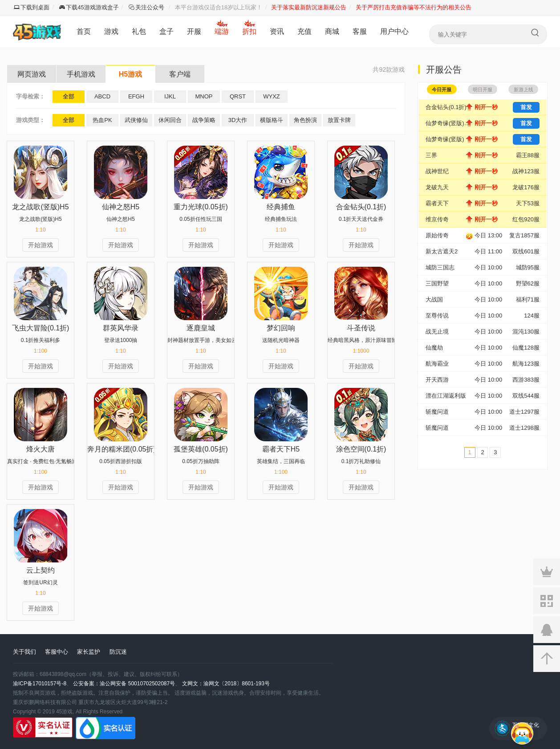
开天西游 (437, 380)
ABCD (102, 96)
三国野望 (437, 283)
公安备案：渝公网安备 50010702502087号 (124, 684)
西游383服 (526, 380)
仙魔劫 (434, 348)
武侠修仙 (136, 120)
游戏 (111, 31)
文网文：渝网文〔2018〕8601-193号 (226, 684)
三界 (431, 155)
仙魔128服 (526, 348)
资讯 (277, 31)
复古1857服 (524, 235)
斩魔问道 (437, 412)
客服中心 (57, 652)
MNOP (204, 96)
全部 (69, 96)
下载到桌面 (32, 7)
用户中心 (394, 31)
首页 (84, 31)
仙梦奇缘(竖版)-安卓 (450, 123)
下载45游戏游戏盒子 (89, 7)
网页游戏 (32, 74)
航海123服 (526, 364)
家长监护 (89, 652)
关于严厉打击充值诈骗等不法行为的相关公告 (414, 7)
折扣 (249, 31)
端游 (222, 31)
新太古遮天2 (442, 251)
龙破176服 (526, 187)
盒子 (166, 31)
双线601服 (526, 251)
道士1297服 (524, 412)
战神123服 (526, 171)
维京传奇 (437, 219)
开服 (194, 31)
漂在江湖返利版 (446, 396)
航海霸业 (437, 364)
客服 (360, 31)
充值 (304, 31)
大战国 (434, 299)
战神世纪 (437, 171)
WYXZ (272, 96)
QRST (238, 96)
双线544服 (526, 396)
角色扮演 (305, 120)
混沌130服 (526, 332)
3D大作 (238, 120)
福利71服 (528, 299)
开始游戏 (41, 245)
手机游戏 (81, 74)
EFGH (136, 96)
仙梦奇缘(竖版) (445, 139)
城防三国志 (440, 267)
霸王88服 (528, 155)
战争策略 (204, 120)
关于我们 (24, 652)
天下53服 (528, 203)
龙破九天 (437, 187)
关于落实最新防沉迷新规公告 (309, 7)
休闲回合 (170, 120)
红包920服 (526, 219)
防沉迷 (118, 652)
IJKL (170, 96)
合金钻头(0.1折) (446, 107)
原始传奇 (437, 235)
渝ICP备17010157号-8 (40, 684)
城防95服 (528, 267)
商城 (332, 31)
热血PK (102, 120)
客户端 (180, 74)
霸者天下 (437, 203)
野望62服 (528, 283)
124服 (532, 315)
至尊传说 (437, 315)
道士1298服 (524, 428)
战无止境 (437, 332)
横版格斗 (272, 120)
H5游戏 (130, 74)
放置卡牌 (339, 120)
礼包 (139, 31)
